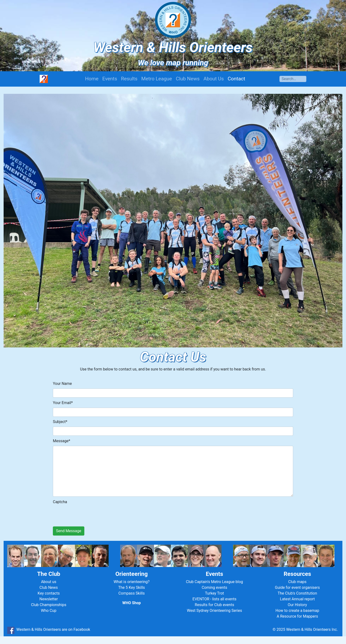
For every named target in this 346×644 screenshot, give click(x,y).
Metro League (157, 79)
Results (129, 79)
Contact (237, 79)
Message (62, 441)
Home (92, 79)
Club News (188, 79)
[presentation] (89, 514)
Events (110, 79)
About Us (214, 79)
